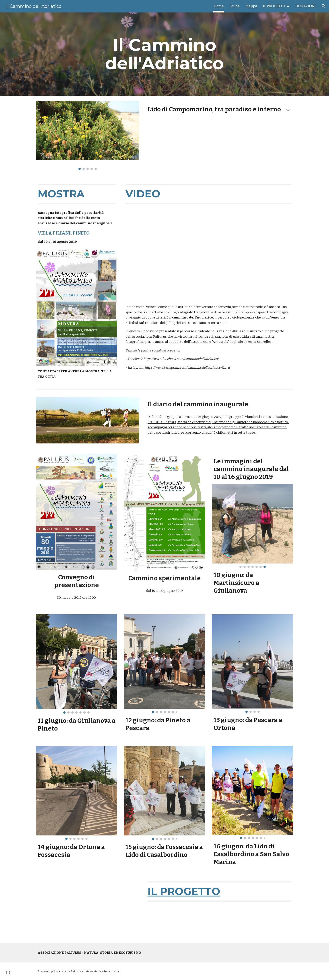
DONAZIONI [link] (306, 6)
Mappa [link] (251, 6)
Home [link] (219, 6)
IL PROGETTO (184, 891)
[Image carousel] (88, 136)
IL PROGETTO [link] (274, 6)
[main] (164, 54)
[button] (324, 6)
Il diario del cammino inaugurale (198, 404)
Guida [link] (235, 6)
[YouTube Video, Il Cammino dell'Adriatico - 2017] (88, 909)
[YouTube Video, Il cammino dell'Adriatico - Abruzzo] (208, 254)
